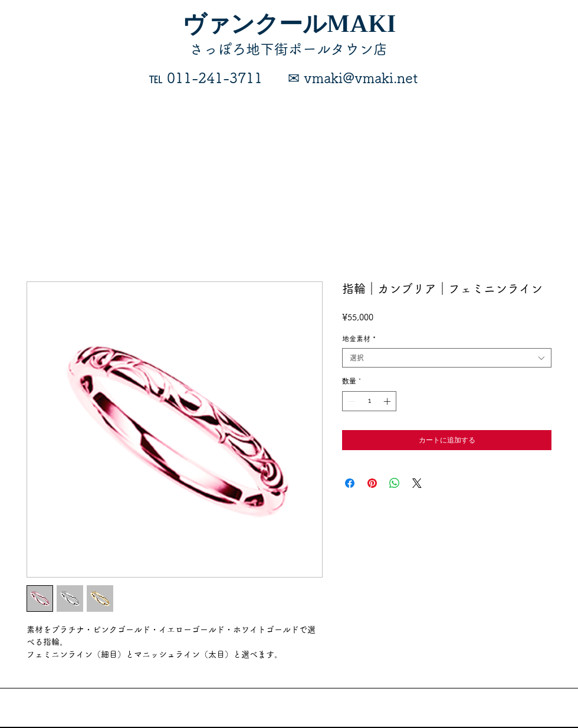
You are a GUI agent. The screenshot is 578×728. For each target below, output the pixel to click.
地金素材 (359, 339)
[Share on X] (417, 483)
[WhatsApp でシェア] (395, 483)
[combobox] (447, 358)
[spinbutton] (369, 401)
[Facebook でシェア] (350, 483)
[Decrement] (350, 401)
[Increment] (388, 401)
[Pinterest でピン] (372, 483)
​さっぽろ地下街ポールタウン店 (288, 49)
